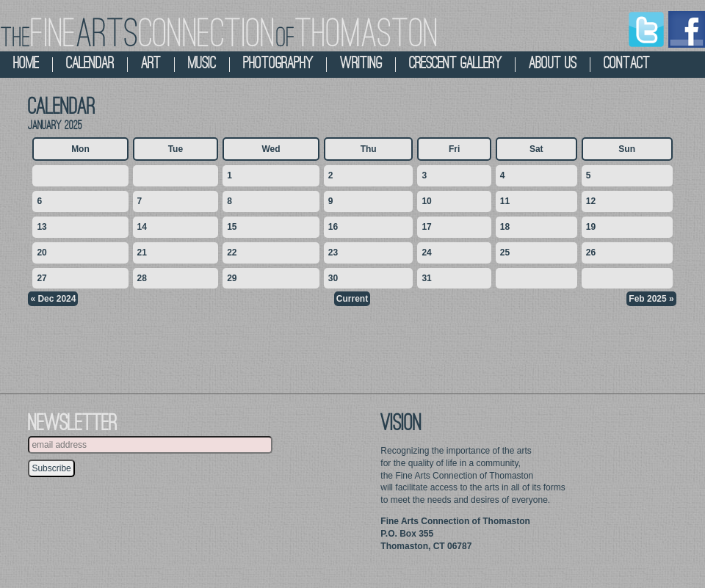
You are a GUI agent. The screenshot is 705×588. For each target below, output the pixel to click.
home (26, 64)
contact (627, 64)
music (202, 64)
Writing (361, 64)
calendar (90, 64)
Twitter (646, 29)
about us (553, 64)
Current (352, 299)
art (151, 64)
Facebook (687, 29)
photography (278, 64)
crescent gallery (455, 64)
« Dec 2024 (53, 299)
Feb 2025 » (651, 299)
